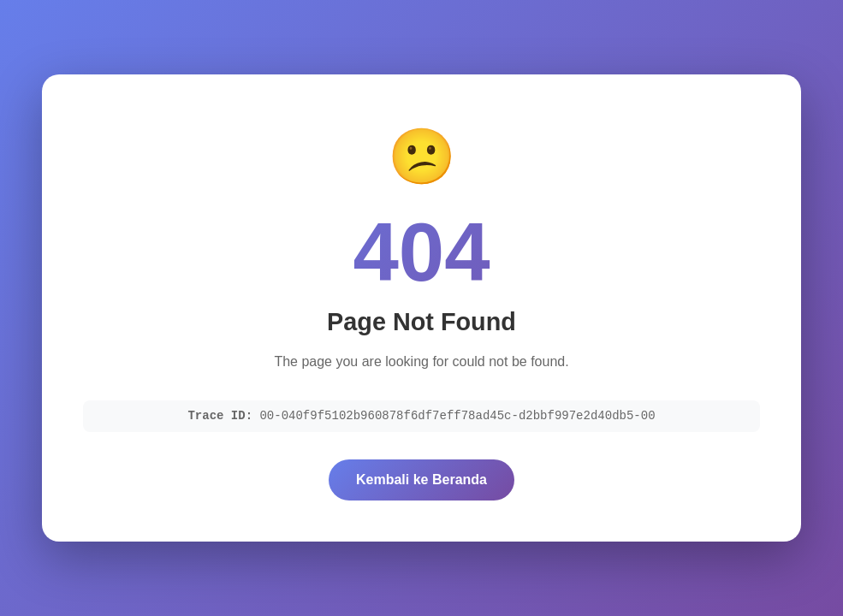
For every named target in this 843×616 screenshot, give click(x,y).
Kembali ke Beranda (421, 480)
